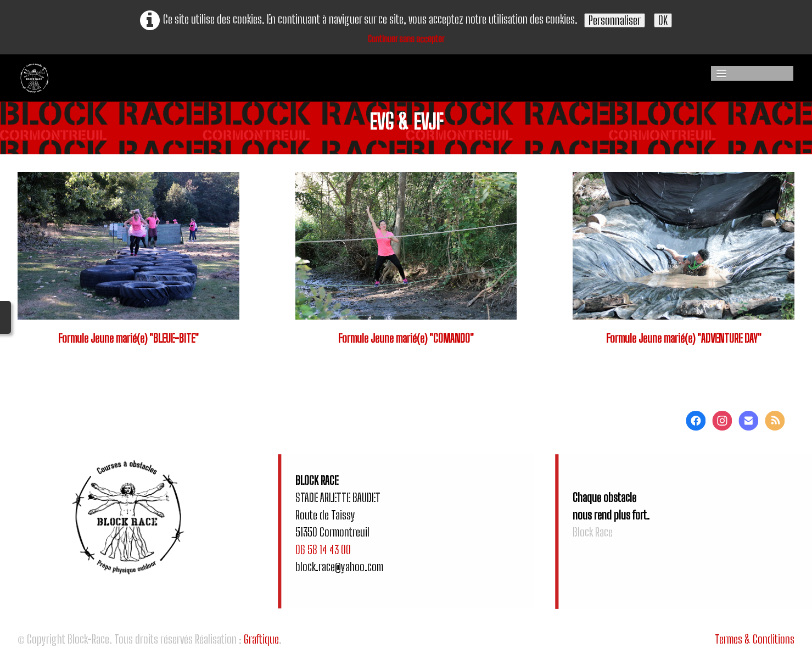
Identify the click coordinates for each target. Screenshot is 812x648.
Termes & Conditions (755, 639)
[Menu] (752, 73)
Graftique (261, 639)
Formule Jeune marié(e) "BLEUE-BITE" (128, 338)
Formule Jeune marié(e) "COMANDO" (406, 338)
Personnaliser (615, 20)
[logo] (124, 78)
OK (663, 20)
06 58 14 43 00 (323, 549)
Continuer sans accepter (406, 39)
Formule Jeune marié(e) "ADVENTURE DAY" (684, 338)
